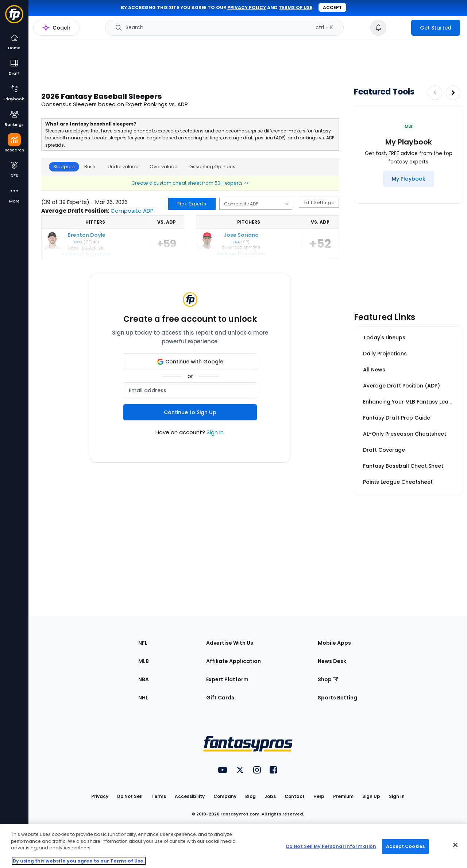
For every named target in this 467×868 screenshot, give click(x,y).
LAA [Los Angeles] (236, 242)
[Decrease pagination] (435, 93)
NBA (144, 679)
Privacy (100, 796)
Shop (328, 679)
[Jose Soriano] (207, 248)
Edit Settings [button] (319, 202)
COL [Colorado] (78, 242)
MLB (144, 661)
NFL (143, 643)
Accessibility (190, 796)
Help (319, 796)
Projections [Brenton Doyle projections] (98, 254)
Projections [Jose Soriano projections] (253, 254)
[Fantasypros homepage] (14, 18)
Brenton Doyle (86, 235)
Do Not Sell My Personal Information (331, 846)
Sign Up (371, 796)
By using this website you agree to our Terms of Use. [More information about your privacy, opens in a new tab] (79, 861)
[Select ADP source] (256, 204)
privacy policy (247, 7)
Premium (343, 796)
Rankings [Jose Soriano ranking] (227, 254)
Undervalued (123, 167)
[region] (233, 846)
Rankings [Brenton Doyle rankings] (72, 254)
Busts (90, 167)
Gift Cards (220, 698)
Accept (332, 7)
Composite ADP (132, 211)
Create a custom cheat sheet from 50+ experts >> (190, 183)
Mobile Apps (334, 643)
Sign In (397, 796)
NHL (143, 698)
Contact (295, 796)
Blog (250, 796)
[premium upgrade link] (399, 28)
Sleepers (64, 167)
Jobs (270, 796)
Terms (159, 796)
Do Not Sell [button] (130, 796)
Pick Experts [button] (192, 204)
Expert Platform (227, 679)
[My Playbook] (409, 179)
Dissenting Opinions (212, 167)
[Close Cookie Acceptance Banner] (455, 845)
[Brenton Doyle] (53, 248)
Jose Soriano (241, 235)
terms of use (296, 7)
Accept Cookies (405, 846)
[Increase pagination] (453, 93)
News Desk (332, 661)
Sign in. (216, 432)
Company (225, 796)
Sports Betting (337, 698)
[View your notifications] (378, 28)
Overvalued (164, 167)
